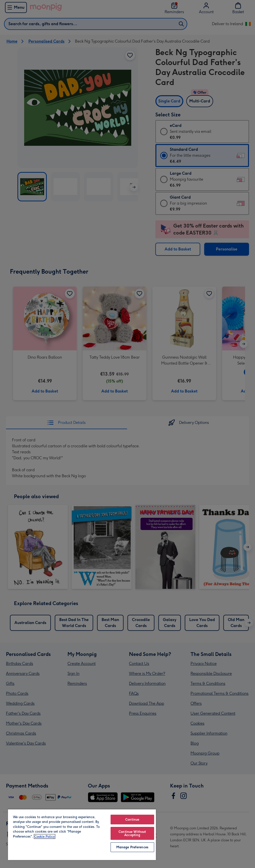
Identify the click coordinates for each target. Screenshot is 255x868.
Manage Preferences (132, 847)
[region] (82, 834)
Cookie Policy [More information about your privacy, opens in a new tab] (45, 836)
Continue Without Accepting (132, 833)
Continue (132, 820)
